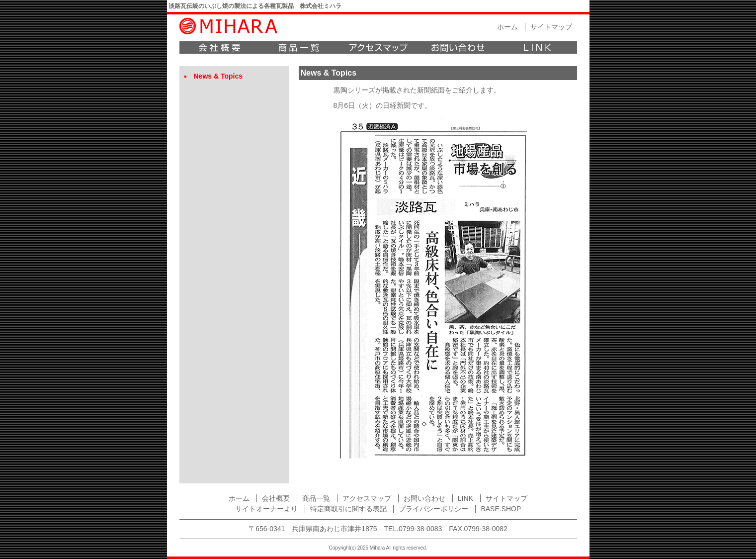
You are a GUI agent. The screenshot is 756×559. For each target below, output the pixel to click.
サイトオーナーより (266, 509)
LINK (537, 47)
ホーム (507, 27)
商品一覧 (299, 47)
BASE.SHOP (501, 509)
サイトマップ (551, 27)
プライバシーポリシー (433, 509)
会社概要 (219, 47)
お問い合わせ (458, 47)
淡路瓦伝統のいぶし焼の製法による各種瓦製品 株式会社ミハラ (255, 6)
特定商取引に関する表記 (348, 509)
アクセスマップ (378, 47)
